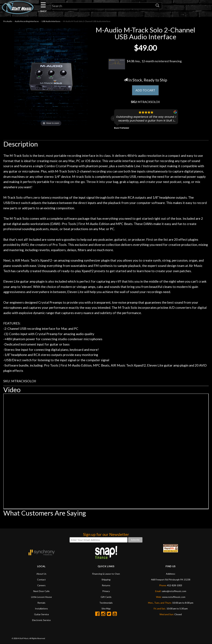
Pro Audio (8, 21)
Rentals (41, 603)
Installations (41, 608)
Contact (41, 580)
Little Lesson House (41, 597)
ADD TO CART (145, 90)
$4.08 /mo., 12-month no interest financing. (145, 64)
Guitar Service (41, 614)
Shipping (106, 580)
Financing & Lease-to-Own (106, 574)
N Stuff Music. (23, 638)
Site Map (106, 608)
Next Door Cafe (41, 591)
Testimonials (106, 603)
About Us (41, 574)
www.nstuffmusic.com (174, 597)
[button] (113, 118)
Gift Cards (106, 597)
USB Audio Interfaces (51, 21)
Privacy (106, 591)
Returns (106, 585)
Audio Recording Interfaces (27, 21)
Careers (41, 585)
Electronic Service (41, 620)
